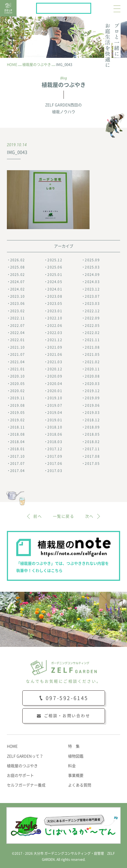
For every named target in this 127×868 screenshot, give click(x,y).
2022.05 (92, 325)
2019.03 (92, 413)
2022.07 (17, 325)
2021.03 (55, 362)
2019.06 (92, 405)
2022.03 (55, 333)
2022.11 (17, 318)
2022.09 (92, 318)
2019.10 (55, 398)
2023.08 (55, 296)
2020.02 (17, 391)
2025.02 (17, 275)
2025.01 (55, 275)
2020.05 (17, 384)
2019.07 (55, 405)
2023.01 (55, 311)
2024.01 (55, 289)
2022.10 (55, 318)
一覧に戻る (63, 516)
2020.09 (55, 376)
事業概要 (76, 775)
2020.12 (55, 369)
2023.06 (17, 303)
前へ (38, 516)
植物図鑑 (76, 756)
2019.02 (17, 420)
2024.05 (55, 282)
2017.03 (55, 471)
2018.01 (17, 449)
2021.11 (92, 340)
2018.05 (92, 434)
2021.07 (17, 354)
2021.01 (17, 369)
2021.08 (92, 347)
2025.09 (92, 260)
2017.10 (17, 456)
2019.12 (92, 391)
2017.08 (92, 456)
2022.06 (55, 325)
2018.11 (17, 427)
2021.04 (17, 362)
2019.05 (17, 413)
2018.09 (92, 427)
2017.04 (17, 471)
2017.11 (92, 449)
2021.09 (55, 347)
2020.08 (92, 376)
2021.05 (92, 354)
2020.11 (92, 369)
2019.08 (17, 405)
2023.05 (55, 303)
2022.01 (17, 340)
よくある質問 (80, 785)
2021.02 (92, 362)
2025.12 (55, 260)
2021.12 (55, 340)
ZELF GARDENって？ (25, 756)
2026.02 (17, 260)
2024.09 (92, 275)
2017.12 (55, 449)
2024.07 (17, 282)
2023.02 (17, 311)
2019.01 (55, 420)
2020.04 (55, 384)
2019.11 (17, 398)
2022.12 (92, 311)
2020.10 (17, 376)
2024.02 (17, 289)
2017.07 (17, 463)
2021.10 (17, 347)
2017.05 (92, 463)
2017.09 (55, 456)
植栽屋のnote (91, 7)
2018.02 (92, 442)
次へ (89, 516)
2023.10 (17, 296)
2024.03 (92, 282)
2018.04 (17, 442)
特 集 (74, 746)
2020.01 (55, 391)
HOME (12, 746)
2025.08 (17, 267)
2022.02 (92, 333)
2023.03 (92, 303)
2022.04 (17, 333)
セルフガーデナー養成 (26, 785)
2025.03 (92, 267)
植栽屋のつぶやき (22, 766)
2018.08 (17, 434)
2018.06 (55, 434)
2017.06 (55, 463)
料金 (72, 766)
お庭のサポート (20, 775)
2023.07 (92, 296)
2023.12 (92, 289)
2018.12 (92, 420)
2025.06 (55, 267)
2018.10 (55, 427)
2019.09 (92, 398)
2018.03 (55, 442)
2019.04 (55, 413)
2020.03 (92, 384)
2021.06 (55, 354)
